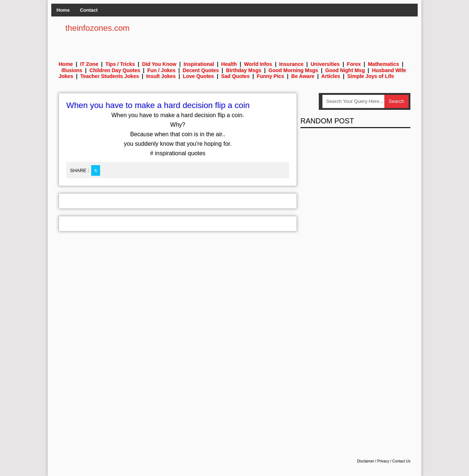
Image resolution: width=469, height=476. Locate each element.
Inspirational (199, 64)
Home (63, 10)
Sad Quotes (235, 76)
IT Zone (89, 64)
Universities (325, 64)
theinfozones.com (97, 28)
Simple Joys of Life (371, 76)
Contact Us (401, 461)
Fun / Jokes (161, 70)
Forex (354, 64)
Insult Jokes (161, 76)
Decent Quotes (201, 70)
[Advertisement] (178, 283)
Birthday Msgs (244, 70)
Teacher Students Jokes (110, 76)
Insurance (291, 64)
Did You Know (159, 64)
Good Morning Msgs (293, 70)
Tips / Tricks (120, 64)
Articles (331, 76)
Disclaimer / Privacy (373, 461)
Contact (89, 10)
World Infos (258, 64)
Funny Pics (271, 76)
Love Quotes (198, 76)
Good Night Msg (345, 70)
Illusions (72, 70)
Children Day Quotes (115, 70)
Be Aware (303, 76)
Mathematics (383, 64)
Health (229, 64)
